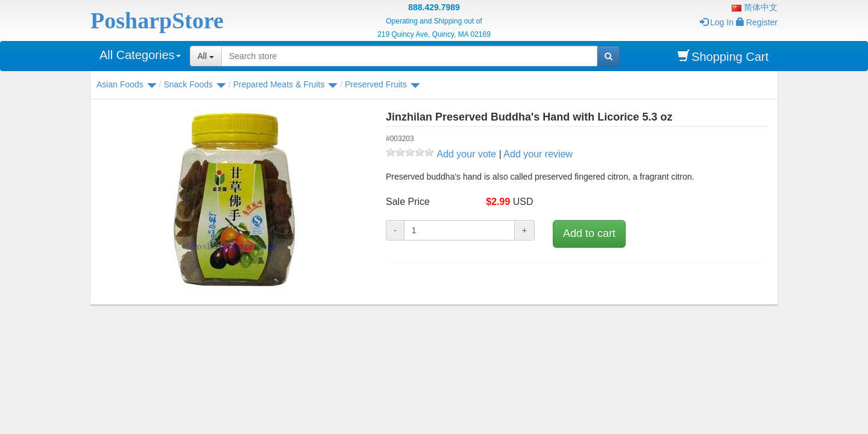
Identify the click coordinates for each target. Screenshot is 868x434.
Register (757, 22)
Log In (717, 22)
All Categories (140, 55)
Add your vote (466, 154)
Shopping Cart (723, 56)
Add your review (538, 154)
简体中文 (755, 7)
